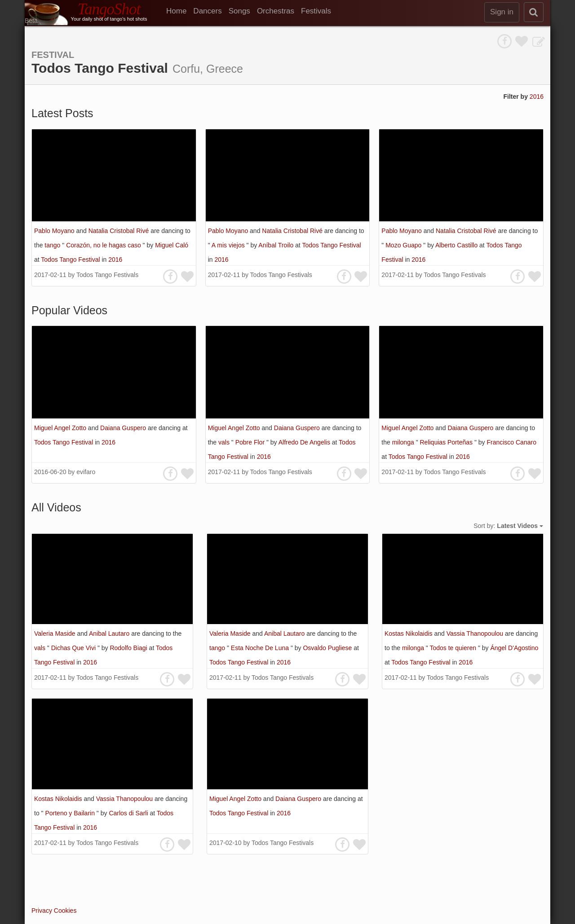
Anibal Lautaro (110, 634)
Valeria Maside (55, 634)
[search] (534, 12)
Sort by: (508, 526)
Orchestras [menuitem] (276, 11)
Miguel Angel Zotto (61, 428)
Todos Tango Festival (71, 260)
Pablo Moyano (55, 231)
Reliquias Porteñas (447, 442)
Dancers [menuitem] (207, 11)
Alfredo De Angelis (305, 442)
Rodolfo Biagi (129, 648)
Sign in (502, 12)
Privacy (42, 911)
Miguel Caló (172, 245)
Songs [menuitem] (239, 11)
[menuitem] (180, 11)
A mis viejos (229, 245)
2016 (537, 97)
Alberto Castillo (457, 245)
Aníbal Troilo (277, 245)
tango (53, 245)
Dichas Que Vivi (74, 648)
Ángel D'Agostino (514, 648)
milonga (404, 442)
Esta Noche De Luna (261, 648)
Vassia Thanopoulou (476, 634)
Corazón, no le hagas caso (104, 245)
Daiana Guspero (124, 428)
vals (225, 442)
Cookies (65, 911)
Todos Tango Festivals (107, 275)
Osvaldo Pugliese (328, 648)
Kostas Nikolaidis (409, 634)
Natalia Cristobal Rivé (120, 231)
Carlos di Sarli (129, 813)
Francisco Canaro (511, 442)
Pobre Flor (251, 442)
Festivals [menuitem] (316, 11)
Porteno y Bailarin (71, 813)
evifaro (86, 472)
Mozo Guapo (404, 245)
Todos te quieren (453, 648)
